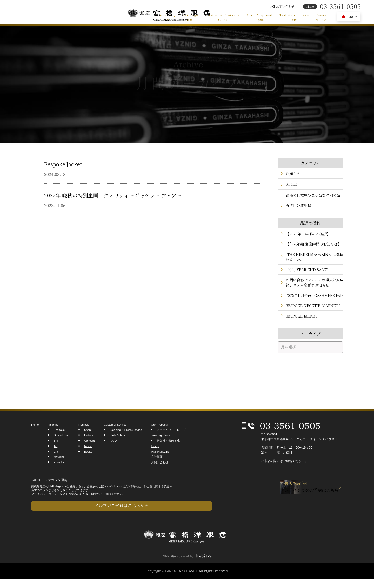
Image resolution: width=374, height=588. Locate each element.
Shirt (56, 455)
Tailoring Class (294, 17)
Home (35, 439)
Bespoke (59, 444)
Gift (56, 466)
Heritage (190, 17)
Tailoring (166, 17)
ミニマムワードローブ (171, 444)
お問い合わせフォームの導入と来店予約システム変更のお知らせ (311, 289)
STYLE (291, 185)
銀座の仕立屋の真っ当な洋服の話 (311, 196)
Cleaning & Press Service (126, 444)
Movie (88, 461)
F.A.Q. (114, 455)
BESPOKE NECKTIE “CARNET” (311, 319)
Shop (88, 444)
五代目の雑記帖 (298, 207)
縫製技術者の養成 (168, 455)
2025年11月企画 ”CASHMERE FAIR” (309, 305)
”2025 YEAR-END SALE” (305, 275)
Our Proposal (260, 17)
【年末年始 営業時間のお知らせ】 (311, 248)
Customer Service (222, 17)
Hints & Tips (117, 450)
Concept (89, 455)
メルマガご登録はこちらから (57, 517)
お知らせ (292, 174)
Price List (59, 477)
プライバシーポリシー (45, 508)
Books (88, 466)
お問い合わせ (160, 477)
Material (59, 471)
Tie (55, 461)
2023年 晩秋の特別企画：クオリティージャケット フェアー (130, 195)
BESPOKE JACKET (300, 330)
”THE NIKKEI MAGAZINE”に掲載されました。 (312, 262)
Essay (321, 17)
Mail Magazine (160, 466)
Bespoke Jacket (67, 163)
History (89, 450)
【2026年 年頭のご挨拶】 (306, 237)
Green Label (61, 450)
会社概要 (157, 471)
